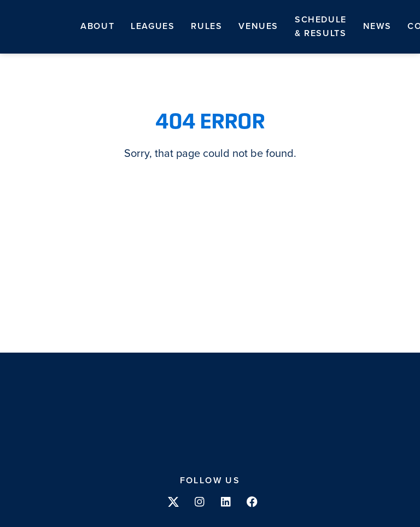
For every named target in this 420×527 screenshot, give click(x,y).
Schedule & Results (321, 27)
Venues (258, 26)
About (97, 26)
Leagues (153, 26)
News (377, 26)
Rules (206, 26)
